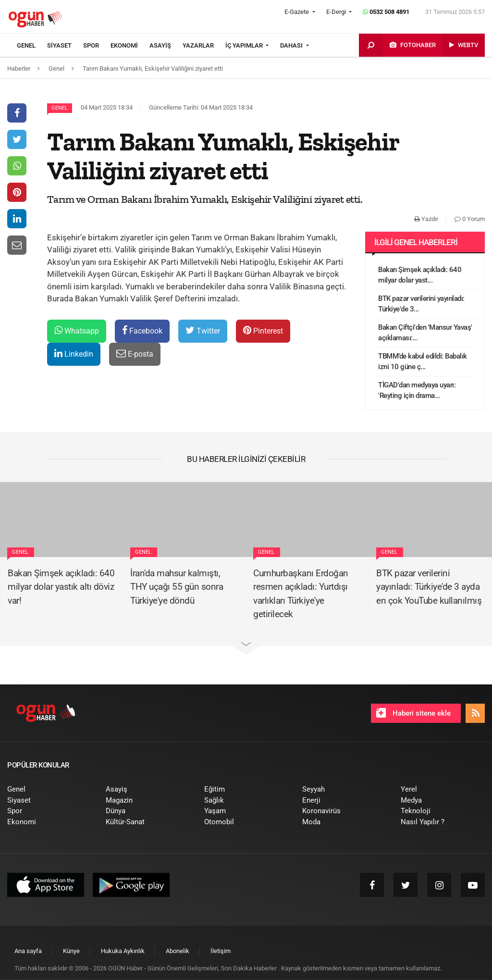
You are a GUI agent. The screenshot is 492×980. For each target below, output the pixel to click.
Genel (60, 108)
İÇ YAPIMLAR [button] (245, 45)
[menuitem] (32, 46)
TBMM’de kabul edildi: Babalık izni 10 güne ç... (423, 362)
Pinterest (263, 330)
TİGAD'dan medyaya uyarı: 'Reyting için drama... (417, 391)
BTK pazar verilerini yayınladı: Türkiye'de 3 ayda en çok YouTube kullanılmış (429, 587)
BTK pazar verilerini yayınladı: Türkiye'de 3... (421, 304)
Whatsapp (77, 330)
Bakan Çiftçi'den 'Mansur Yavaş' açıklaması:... (425, 333)
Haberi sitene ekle (413, 713)
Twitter (203, 330)
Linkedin (74, 354)
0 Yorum (470, 219)
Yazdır (426, 219)
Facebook (142, 330)
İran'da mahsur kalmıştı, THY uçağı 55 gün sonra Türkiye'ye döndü (177, 587)
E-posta (135, 354)
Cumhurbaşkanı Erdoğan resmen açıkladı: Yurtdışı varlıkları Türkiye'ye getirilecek (301, 594)
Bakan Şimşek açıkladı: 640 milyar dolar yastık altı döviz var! (61, 587)
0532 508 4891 (386, 12)
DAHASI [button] (292, 45)
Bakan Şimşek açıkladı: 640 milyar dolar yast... (420, 275)
